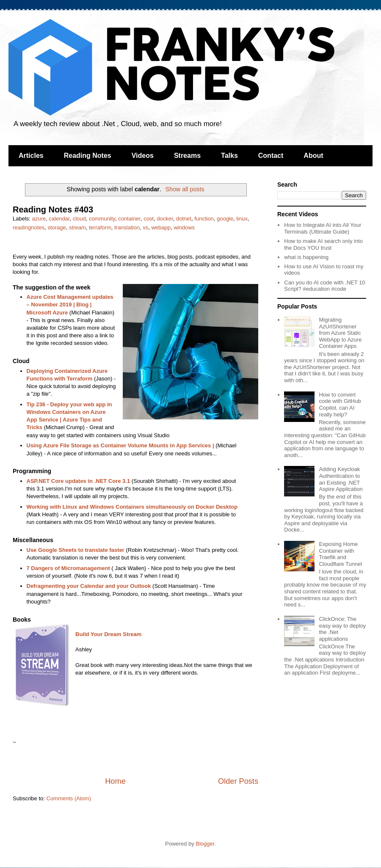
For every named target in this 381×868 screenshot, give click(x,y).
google (225, 219)
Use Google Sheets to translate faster (76, 550)
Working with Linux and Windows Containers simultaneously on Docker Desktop (132, 507)
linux (242, 219)
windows (184, 227)
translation (127, 227)
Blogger (205, 844)
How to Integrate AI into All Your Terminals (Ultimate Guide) (323, 228)
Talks (229, 156)
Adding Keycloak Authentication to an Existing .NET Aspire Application (341, 479)
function (204, 219)
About (313, 156)
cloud (79, 219)
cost (149, 219)
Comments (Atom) (69, 798)
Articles (31, 156)
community (102, 219)
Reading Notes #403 (53, 209)
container (129, 219)
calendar (59, 219)
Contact (271, 156)
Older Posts (238, 781)
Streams (187, 156)
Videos (143, 156)
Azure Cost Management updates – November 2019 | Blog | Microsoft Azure (70, 304)
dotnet (184, 219)
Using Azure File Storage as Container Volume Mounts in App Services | (120, 445)
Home (115, 781)
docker (165, 219)
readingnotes (29, 227)
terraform (100, 227)
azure (39, 219)
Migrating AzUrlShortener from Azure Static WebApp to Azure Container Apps (340, 333)
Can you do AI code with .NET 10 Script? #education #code (324, 286)
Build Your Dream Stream (108, 634)
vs (145, 227)
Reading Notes (88, 156)
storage (57, 227)
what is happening (306, 257)
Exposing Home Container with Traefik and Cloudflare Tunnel (340, 554)
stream (77, 227)
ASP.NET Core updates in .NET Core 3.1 (79, 481)
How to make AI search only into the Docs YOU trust (323, 244)
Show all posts (185, 189)
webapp (161, 227)
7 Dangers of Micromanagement (68, 568)
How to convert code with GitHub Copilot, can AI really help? (340, 405)
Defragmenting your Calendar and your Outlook (89, 586)
